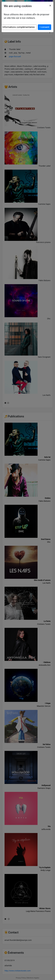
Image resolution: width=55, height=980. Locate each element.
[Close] (50, 6)
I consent (45, 27)
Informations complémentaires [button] (19, 27)
